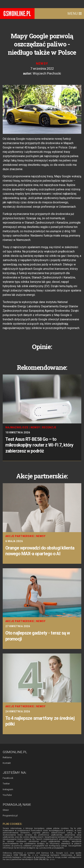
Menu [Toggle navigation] (75, 14)
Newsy (42, 63)
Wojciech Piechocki (47, 73)
